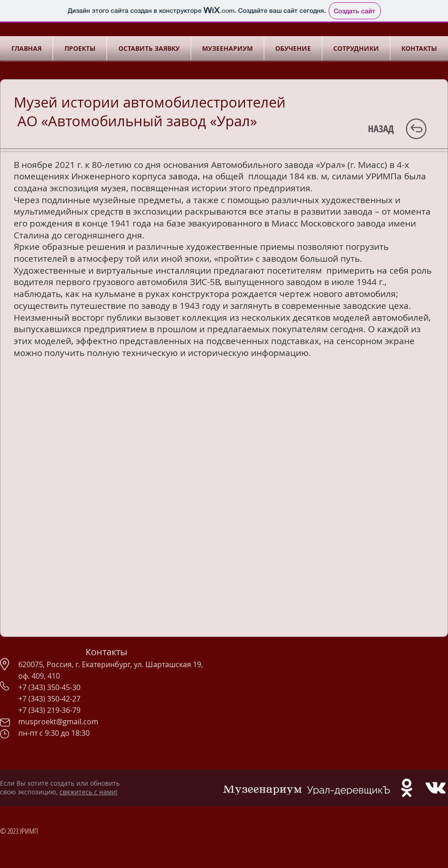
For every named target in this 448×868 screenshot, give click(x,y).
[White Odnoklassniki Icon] (407, 788)
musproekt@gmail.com (58, 722)
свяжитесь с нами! (88, 792)
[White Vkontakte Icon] (435, 788)
